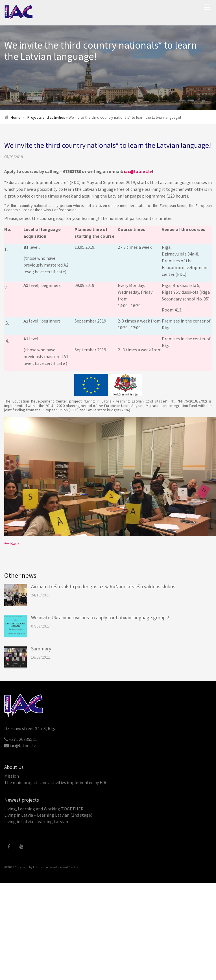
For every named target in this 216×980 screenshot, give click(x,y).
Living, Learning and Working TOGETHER (44, 809)
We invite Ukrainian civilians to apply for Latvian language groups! (100, 617)
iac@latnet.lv (138, 171)
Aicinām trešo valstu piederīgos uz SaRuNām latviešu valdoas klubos (103, 586)
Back (12, 543)
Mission (12, 776)
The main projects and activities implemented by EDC (56, 782)
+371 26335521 (23, 739)
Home (16, 117)
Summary (41, 649)
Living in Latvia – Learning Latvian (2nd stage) (48, 815)
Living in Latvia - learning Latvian (36, 821)
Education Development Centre (56, 867)
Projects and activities (46, 117)
